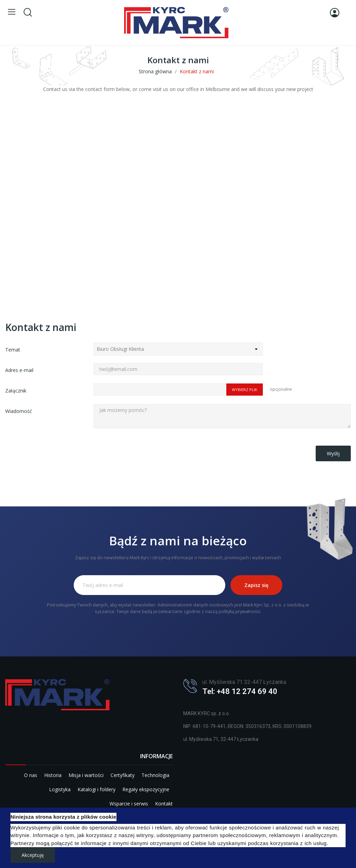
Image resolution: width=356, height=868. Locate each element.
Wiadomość (19, 411)
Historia (53, 775)
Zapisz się (256, 585)
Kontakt (164, 804)
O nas (31, 775)
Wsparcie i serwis (129, 804)
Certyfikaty (123, 775)
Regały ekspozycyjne (146, 789)
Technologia (155, 775)
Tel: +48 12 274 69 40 (240, 691)
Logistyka (60, 789)
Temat (13, 350)
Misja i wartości (86, 775)
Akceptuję (33, 855)
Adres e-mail (19, 370)
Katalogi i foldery (96, 789)
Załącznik (16, 391)
